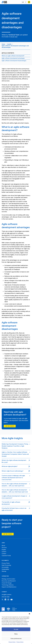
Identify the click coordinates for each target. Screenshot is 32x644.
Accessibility (5, 567)
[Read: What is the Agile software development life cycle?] (16, 461)
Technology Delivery (8, 585)
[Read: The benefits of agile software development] (16, 503)
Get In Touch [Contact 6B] (8, 534)
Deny (16, 634)
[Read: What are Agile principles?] (16, 467)
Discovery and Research (9, 581)
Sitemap (4, 571)
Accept (16, 629)
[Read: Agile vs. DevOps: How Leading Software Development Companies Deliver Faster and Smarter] (16, 454)
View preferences (16, 639)
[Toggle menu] (29, 2)
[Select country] (24, 2)
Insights (9, 44)
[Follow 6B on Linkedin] (5, 600)
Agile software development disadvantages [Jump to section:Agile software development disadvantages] (14, 61)
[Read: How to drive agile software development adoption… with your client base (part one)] (16, 491)
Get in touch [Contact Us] (10, 426)
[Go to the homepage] (4, 2)
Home (3, 44)
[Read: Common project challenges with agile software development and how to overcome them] (16, 478)
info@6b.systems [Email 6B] (7, 595)
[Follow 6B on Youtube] (12, 600)
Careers (4, 552)
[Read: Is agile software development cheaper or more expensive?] (16, 497)
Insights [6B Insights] (4, 550)
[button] (29, 614)
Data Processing (6, 565)
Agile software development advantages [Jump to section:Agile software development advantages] (13, 58)
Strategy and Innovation (8, 579)
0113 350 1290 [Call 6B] (6, 597)
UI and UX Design (7, 583)
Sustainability (5, 569)
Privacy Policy (12, 642)
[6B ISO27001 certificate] (8, 609)
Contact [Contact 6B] (4, 554)
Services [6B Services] (4, 548)
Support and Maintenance (9, 587)
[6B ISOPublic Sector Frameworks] (14, 609)
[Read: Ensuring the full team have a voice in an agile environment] (16, 509)
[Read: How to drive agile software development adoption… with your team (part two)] (16, 485)
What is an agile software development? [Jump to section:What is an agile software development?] (13, 56)
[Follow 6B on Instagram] (8, 600)
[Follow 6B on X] (2, 600)
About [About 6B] (3, 546)
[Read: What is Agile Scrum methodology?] (16, 471)
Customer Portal (6, 556)
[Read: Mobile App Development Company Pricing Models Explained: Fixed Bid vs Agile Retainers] (16, 446)
